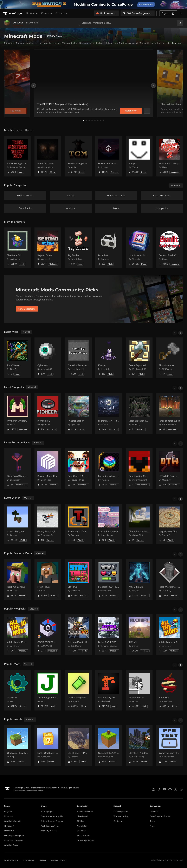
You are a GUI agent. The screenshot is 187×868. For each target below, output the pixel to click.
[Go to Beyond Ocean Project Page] (48, 248)
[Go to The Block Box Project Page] (18, 248)
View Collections (27, 309)
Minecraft (8, 816)
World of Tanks (11, 845)
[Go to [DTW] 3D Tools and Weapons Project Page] (169, 469)
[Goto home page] (13, 13)
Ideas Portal (82, 816)
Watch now (131, 111)
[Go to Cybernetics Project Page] (48, 358)
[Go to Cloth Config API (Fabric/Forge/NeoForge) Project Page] (78, 690)
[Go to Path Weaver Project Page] (18, 358)
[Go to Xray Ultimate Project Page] (139, 579)
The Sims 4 (9, 826)
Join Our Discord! (85, 812)
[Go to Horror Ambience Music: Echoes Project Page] (109, 156)
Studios (62, 13)
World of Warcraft (12, 821)
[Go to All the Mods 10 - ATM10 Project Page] (18, 635)
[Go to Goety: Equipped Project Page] (139, 358)
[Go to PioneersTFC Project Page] (48, 413)
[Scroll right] (181, 333)
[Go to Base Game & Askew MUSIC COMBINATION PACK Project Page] (78, 469)
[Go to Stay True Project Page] (78, 579)
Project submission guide (52, 816)
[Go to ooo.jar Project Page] (139, 156)
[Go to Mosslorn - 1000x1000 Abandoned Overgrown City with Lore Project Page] (139, 745)
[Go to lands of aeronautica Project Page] (169, 413)
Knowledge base (121, 812)
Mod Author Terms (59, 860)
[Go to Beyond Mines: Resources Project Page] (48, 469)
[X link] (176, 789)
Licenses (42, 860)
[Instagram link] (153, 789)
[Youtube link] (165, 789)
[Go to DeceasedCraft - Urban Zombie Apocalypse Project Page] (78, 635)
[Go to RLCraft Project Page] (139, 635)
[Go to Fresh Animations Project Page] (18, 579)
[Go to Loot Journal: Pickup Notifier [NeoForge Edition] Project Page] (139, 248)
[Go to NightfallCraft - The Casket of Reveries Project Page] (109, 413)
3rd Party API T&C (49, 831)
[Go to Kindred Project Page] (109, 358)
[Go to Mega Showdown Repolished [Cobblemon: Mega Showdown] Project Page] (109, 469)
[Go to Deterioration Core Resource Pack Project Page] (139, 469)
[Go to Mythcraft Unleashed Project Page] (18, 413)
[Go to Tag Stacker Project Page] (78, 248)
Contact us (118, 821)
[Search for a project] (128, 23)
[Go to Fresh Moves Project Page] (48, 579)
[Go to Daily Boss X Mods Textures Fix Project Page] (18, 469)
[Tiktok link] (159, 789)
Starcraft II (9, 831)
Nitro (152, 826)
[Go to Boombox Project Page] (109, 248)
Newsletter (82, 826)
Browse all (176, 185)
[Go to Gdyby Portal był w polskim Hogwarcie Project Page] (48, 524)
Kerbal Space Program (14, 836)
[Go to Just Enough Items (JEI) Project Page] (48, 690)
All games (8, 812)
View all (26, 332)
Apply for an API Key (50, 826)
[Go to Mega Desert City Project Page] (169, 524)
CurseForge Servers (86, 840)
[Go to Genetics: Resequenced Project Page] (78, 358)
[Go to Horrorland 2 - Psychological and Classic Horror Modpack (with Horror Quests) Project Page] (169, 156)
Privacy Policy (28, 860)
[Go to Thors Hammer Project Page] (169, 358)
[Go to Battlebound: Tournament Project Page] (78, 524)
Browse (32, 13)
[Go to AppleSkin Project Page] (169, 690)
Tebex (152, 821)
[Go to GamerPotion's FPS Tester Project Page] (169, 745)
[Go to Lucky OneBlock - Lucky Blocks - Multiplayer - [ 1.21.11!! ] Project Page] (48, 745)
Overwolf (154, 812)
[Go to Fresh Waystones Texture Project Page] (169, 579)
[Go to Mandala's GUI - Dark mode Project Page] (109, 579)
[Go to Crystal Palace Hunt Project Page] (109, 524)
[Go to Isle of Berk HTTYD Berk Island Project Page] (78, 745)
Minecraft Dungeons (13, 840)
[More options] (181, 13)
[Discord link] (170, 789)
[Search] (180, 23)
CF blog (80, 821)
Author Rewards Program (52, 821)
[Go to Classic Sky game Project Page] (18, 524)
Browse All (32, 23)
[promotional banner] (93, 4)
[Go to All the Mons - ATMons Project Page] (169, 635)
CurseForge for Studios (160, 816)
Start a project (47, 812)
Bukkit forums (83, 836)
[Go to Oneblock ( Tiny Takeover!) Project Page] (18, 745)
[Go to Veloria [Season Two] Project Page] (139, 413)
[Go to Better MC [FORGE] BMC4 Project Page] (109, 635)
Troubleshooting (121, 816)
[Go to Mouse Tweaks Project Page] (139, 690)
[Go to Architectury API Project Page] (109, 690)
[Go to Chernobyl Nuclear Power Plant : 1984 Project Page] (139, 524)
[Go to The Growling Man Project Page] (78, 156)
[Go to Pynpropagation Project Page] (78, 413)
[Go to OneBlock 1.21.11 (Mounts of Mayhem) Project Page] (109, 745)
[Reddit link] (181, 789)
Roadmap (81, 831)
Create (47, 13)
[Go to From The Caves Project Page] (48, 156)
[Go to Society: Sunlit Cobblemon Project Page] (169, 248)
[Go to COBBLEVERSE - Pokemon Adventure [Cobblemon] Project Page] (48, 635)
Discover (18, 23)
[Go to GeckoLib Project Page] (18, 690)
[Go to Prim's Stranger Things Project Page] (18, 156)
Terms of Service (11, 860)
